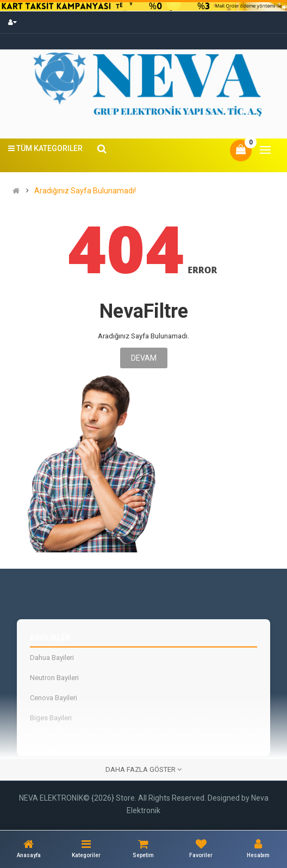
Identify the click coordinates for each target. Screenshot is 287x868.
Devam (144, 358)
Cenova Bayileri (54, 698)
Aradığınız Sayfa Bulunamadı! (85, 191)
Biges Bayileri (51, 718)
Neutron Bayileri (54, 678)
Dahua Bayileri (52, 658)
